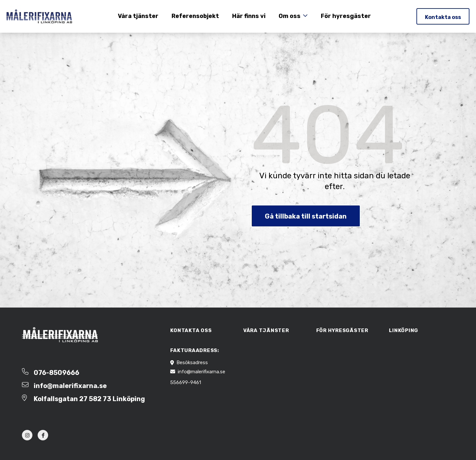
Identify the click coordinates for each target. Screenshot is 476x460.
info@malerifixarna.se (70, 386)
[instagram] (27, 435)
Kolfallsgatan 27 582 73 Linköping (89, 399)
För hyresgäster (346, 16)
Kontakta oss (443, 17)
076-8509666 (56, 373)
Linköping (403, 330)
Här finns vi (249, 16)
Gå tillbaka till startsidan (306, 216)
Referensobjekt (195, 16)
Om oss (290, 16)
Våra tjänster (138, 16)
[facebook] (43, 435)
